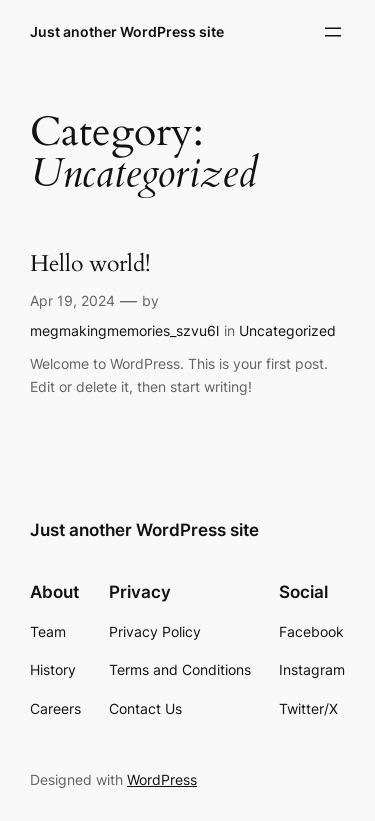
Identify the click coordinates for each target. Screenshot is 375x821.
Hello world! (90, 264)
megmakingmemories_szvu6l (124, 330)
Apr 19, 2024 (72, 300)
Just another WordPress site (127, 31)
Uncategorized (287, 330)
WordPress (162, 779)
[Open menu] (333, 32)
